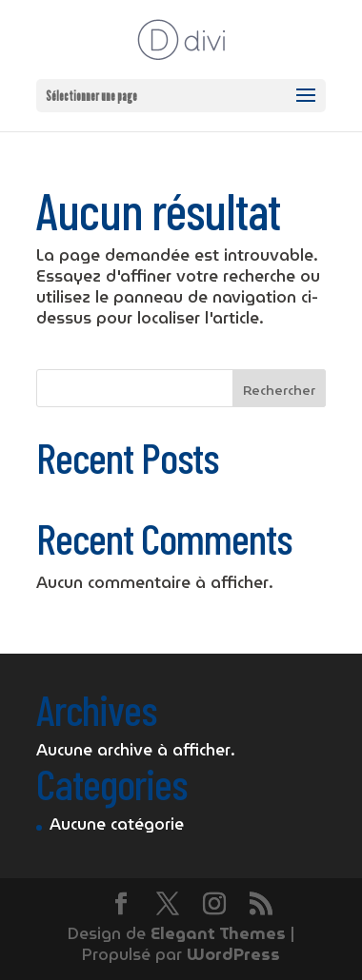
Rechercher (279, 390)
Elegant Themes (218, 934)
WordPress (233, 955)
